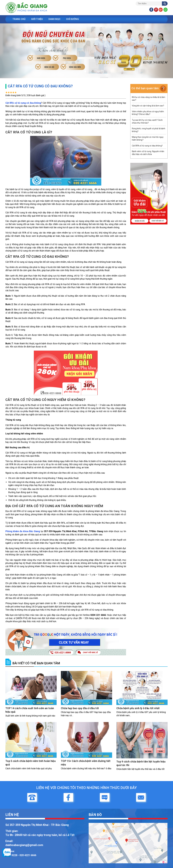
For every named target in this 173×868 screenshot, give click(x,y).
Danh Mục (57, 19)
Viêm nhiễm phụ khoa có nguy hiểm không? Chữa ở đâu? (148, 113)
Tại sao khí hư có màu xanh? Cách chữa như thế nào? (147, 121)
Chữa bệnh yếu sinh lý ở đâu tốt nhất (138, 708)
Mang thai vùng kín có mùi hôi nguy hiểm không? (148, 138)
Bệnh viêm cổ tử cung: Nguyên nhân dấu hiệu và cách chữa (148, 153)
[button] (13, 51)
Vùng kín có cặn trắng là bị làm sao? (148, 106)
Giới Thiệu (39, 19)
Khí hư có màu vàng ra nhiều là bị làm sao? (149, 99)
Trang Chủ (20, 19)
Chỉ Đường (76, 19)
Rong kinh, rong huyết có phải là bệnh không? (149, 130)
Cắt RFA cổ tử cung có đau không (23, 103)
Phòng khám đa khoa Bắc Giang (23, 531)
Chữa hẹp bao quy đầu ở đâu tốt (80, 708)
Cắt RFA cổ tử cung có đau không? (147, 146)
